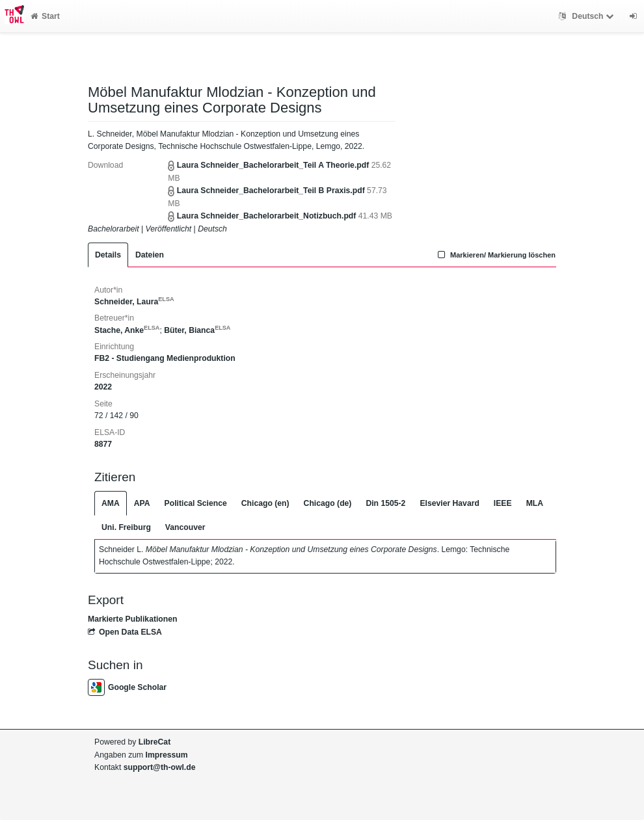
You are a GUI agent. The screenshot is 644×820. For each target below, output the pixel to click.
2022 (103, 387)
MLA (535, 503)
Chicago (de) (328, 503)
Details (108, 255)
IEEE (503, 503)
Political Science (196, 503)
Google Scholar (127, 687)
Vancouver (185, 527)
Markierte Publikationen (132, 619)
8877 (103, 444)
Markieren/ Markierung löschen (495, 255)
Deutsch (588, 16)
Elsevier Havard (449, 503)
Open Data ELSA (125, 632)
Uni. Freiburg (126, 527)
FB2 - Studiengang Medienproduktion (165, 358)
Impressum (167, 755)
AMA (111, 503)
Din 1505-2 (385, 503)
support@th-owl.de (160, 767)
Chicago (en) (265, 503)
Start (45, 16)
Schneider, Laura (134, 302)
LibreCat (154, 742)
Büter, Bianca (197, 330)
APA (142, 503)
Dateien (150, 255)
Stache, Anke (127, 330)
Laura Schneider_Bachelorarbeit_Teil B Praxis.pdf (271, 191)
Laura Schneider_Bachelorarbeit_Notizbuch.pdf (267, 216)
